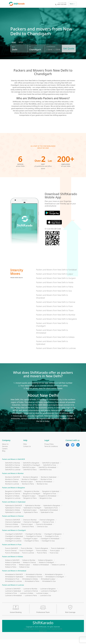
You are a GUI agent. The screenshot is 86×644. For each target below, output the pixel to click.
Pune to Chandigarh (26, 555)
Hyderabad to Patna (31, 517)
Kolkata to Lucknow (58, 569)
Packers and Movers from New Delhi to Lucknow (56, 353)
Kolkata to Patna (11, 571)
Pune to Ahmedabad (12, 557)
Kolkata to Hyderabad (13, 567)
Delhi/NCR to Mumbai (13, 467)
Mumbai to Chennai (12, 484)
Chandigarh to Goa (48, 545)
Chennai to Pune (48, 527)
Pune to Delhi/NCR (12, 553)
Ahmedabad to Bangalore (54, 579)
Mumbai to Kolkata (12, 486)
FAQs (25, 449)
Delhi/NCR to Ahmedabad (47, 472)
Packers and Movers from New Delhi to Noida (55, 287)
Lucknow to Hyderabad (13, 595)
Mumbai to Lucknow (12, 488)
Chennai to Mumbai (30, 524)
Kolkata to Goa (24, 571)
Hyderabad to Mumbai (33, 510)
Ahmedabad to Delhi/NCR (14, 579)
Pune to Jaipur (55, 555)
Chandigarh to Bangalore (53, 538)
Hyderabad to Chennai (13, 512)
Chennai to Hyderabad (13, 527)
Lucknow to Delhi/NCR (13, 593)
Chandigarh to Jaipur (31, 543)
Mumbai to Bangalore (30, 482)
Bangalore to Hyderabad (51, 496)
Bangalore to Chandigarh (32, 498)
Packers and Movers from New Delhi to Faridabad (56, 274)
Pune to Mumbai (27, 553)
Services (5, 451)
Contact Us (27, 451)
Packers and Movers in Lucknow (13, 590)
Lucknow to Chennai (31, 595)
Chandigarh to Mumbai (33, 538)
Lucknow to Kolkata (27, 598)
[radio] (14, 48)
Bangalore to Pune (50, 498)
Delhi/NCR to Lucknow (13, 474)
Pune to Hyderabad (58, 553)
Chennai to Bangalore (47, 524)
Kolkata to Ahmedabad (41, 569)
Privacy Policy (49, 449)
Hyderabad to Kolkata (13, 515)
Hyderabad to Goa (47, 517)
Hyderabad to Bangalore (52, 510)
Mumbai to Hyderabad (49, 482)
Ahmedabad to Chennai (34, 581)
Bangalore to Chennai (13, 498)
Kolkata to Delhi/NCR (12, 565)
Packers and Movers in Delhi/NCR (14, 464)
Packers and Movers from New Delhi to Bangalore (56, 323)
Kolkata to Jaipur (25, 569)
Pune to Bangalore (42, 553)
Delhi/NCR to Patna (30, 474)
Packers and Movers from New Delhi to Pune (54, 311)
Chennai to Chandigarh (32, 527)
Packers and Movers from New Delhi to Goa (54, 295)
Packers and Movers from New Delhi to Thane (55, 315)
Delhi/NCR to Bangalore (31, 467)
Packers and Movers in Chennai (13, 521)
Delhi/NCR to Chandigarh (32, 470)
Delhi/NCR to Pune (50, 470)
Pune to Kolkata (42, 555)
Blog (4, 455)
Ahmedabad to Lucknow (13, 586)
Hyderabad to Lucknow (13, 517)
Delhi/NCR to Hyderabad (51, 467)
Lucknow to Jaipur (42, 598)
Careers (5, 453)
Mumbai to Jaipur (27, 486)
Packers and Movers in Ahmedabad (14, 575)
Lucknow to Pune (11, 598)
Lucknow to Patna (31, 600)
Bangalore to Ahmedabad (47, 500)
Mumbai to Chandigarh (30, 484)
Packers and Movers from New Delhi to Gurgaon (56, 283)
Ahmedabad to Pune (12, 583)
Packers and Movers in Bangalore (14, 492)
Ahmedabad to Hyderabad (14, 581)
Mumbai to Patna (28, 488)
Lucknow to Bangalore (48, 593)
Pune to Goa (54, 557)
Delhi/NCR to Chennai (13, 470)
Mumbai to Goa (42, 488)
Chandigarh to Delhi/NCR (14, 538)
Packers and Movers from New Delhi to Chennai (56, 306)
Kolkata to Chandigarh (46, 567)
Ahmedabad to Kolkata (30, 583)
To (30, 52)
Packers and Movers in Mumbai (13, 478)
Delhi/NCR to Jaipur (29, 472)
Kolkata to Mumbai (29, 565)
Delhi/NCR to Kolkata (12, 472)
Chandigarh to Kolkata (13, 543)
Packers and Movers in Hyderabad (14, 506)
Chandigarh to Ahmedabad (50, 543)
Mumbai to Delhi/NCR (13, 482)
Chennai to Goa (42, 531)
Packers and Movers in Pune (12, 549)
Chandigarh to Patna (32, 545)
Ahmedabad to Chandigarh (55, 581)
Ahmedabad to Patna (32, 586)
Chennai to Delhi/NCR (13, 524)
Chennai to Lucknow (12, 531)
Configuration (50, 52)
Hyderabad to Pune (51, 512)
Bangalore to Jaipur (29, 500)
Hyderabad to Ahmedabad (49, 515)
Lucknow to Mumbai (30, 593)
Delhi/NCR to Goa (46, 474)
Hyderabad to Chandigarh (32, 512)
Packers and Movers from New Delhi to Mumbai (56, 319)
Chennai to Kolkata (12, 529)
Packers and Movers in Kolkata (13, 561)
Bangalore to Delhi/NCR (13, 496)
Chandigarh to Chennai (34, 541)
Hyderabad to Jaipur (30, 515)
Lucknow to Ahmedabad (13, 600)
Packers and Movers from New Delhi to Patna (55, 291)
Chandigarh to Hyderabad (14, 541)
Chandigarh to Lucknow (13, 545)
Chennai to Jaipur (27, 529)
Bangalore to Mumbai (32, 496)
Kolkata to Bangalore (45, 565)
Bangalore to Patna (30, 503)
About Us (5, 449)
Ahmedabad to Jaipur (48, 583)
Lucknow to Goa (45, 600)
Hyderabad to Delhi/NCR (14, 510)
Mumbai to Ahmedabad (44, 486)
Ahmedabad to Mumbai (34, 579)
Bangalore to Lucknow (13, 503)
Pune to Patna (42, 557)
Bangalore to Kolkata (12, 500)
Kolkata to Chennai (29, 567)
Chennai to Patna (28, 531)
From (14, 52)
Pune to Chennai (11, 555)
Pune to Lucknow (28, 557)
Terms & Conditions (51, 451)
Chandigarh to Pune (52, 541)
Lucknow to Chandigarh (49, 595)
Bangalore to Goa (46, 503)
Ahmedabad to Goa (49, 586)
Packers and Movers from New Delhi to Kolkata (55, 342)
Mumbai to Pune (46, 484)
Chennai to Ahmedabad (44, 529)
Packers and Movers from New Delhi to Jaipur (55, 278)
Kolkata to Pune (11, 569)
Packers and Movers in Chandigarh (14, 535)
